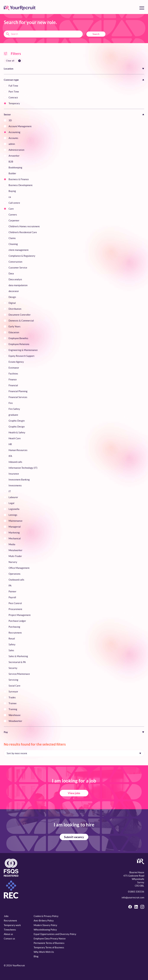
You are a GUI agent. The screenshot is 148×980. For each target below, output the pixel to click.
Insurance (14, 474)
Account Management (20, 126)
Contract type (11, 80)
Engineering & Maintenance (23, 350)
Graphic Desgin (17, 421)
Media (12, 544)
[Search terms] (43, 34)
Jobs (6, 916)
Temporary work (12, 925)
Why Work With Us (44, 952)
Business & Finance (19, 179)
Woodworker (15, 721)
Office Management (19, 568)
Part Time (14, 92)
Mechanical (15, 538)
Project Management (20, 615)
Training (13, 709)
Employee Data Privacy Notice (50, 939)
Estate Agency (16, 362)
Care (11, 209)
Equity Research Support (22, 356)
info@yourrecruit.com (133, 897)
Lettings (13, 515)
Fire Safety (14, 409)
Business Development (21, 185)
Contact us (9, 939)
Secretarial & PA (17, 662)
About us (8, 934)
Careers (13, 215)
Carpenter (14, 220)
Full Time (13, 86)
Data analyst (15, 279)
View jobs (74, 793)
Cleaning (13, 244)
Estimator (14, 368)
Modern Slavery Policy (45, 925)
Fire (11, 403)
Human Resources (18, 450)
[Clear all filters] (13, 61)
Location (9, 69)
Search (96, 34)
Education (14, 332)
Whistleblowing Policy (45, 930)
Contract (13, 97)
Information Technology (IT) (23, 468)
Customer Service (18, 268)
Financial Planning (18, 391)
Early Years (15, 326)
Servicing (13, 680)
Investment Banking (19, 480)
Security (13, 668)
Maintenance (15, 521)
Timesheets (10, 930)
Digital (12, 303)
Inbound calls (15, 462)
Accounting (14, 132)
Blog (36, 956)
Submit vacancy (74, 837)
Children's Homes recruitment (24, 226)
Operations (15, 574)
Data (11, 273)
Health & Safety (17, 432)
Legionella (14, 509)
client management (19, 250)
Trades (12, 697)
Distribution (15, 309)
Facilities (13, 374)
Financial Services (18, 397)
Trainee (13, 703)
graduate (13, 415)
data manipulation (18, 285)
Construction (15, 262)
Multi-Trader (15, 556)
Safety (12, 644)
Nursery (13, 562)
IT (10, 491)
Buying (12, 191)
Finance (13, 379)
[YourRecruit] (20, 8)
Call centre (14, 203)
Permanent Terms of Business (49, 943)
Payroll (12, 597)
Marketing (14, 533)
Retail (12, 639)
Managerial (15, 527)
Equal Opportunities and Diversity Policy (55, 934)
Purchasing (14, 627)
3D (10, 120)
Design (12, 297)
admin (12, 144)
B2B (11, 162)
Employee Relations (19, 344)
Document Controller (20, 315)
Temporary (14, 103)
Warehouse (15, 715)
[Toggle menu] (142, 8)
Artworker (14, 156)
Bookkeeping (15, 167)
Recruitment (15, 633)
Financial (13, 385)
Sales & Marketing (18, 656)
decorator (14, 291)
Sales (11, 650)
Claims (12, 238)
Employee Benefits (18, 338)
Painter (12, 591)
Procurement (15, 609)
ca (10, 197)
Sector (7, 115)
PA (10, 586)
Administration (16, 150)
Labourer (13, 497)
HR (10, 444)
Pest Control (15, 603)
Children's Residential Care (23, 232)
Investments (15, 485)
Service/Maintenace (19, 674)
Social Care (14, 686)
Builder (12, 173)
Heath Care (15, 438)
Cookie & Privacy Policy (46, 916)
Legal (11, 503)
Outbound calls (16, 580)
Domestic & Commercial (21, 321)
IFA (10, 456)
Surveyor (13, 692)
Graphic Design (17, 427)
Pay (6, 732)
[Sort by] (74, 753)
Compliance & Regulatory (22, 256)
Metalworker (15, 550)
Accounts (13, 138)
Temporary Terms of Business (49, 947)
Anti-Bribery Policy (44, 921)
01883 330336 (136, 892)
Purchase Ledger (17, 621)
